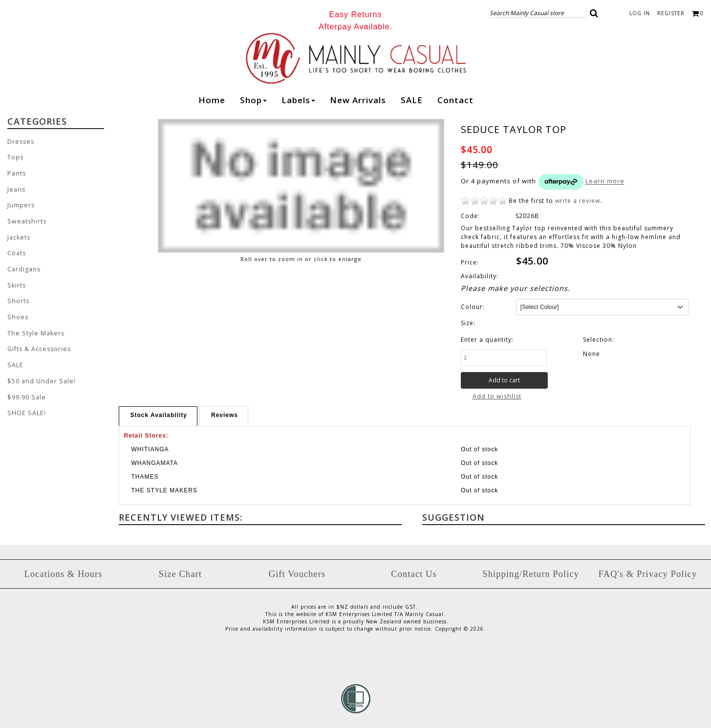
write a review (578, 201)
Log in (640, 13)
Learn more (605, 181)
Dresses (20, 142)
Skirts (16, 282)
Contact (455, 100)
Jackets (19, 235)
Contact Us (414, 573)
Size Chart (180, 573)
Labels (298, 100)
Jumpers (21, 204)
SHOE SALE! (25, 408)
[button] (594, 13)
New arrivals (358, 100)
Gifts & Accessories (39, 345)
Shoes (17, 314)
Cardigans (24, 267)
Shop (253, 100)
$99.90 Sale (26, 392)
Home (212, 100)
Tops (15, 157)
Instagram (508, 102)
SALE (412, 100)
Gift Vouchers (297, 573)
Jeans (16, 188)
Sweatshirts (26, 220)
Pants (16, 173)
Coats (17, 251)
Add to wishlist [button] (496, 396)
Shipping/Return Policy (531, 573)
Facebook (489, 101)
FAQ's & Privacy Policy (647, 573)
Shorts (18, 298)
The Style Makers (34, 329)
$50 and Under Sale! (40, 376)
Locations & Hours (64, 573)
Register (671, 13)
